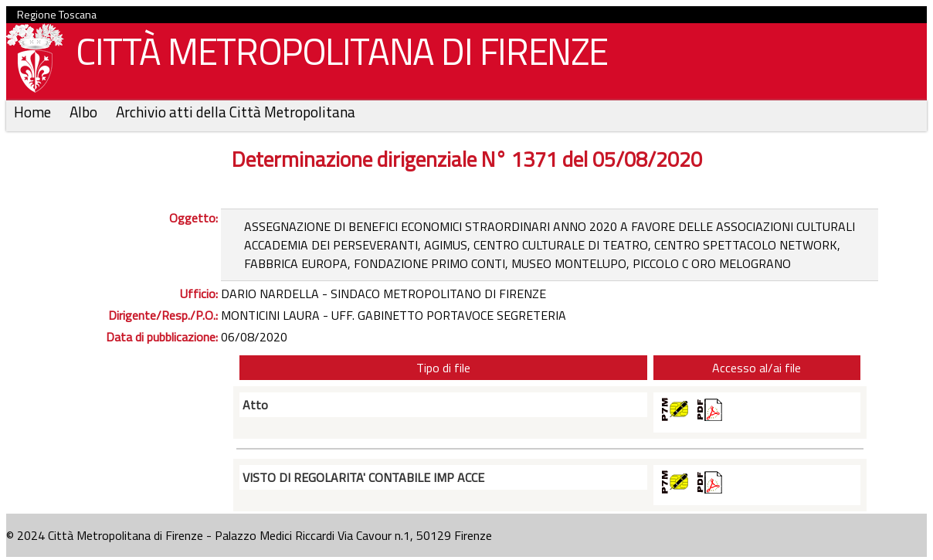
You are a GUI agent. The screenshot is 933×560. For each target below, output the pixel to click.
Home (34, 112)
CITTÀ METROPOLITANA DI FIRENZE (336, 55)
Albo (85, 112)
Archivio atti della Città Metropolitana (236, 112)
